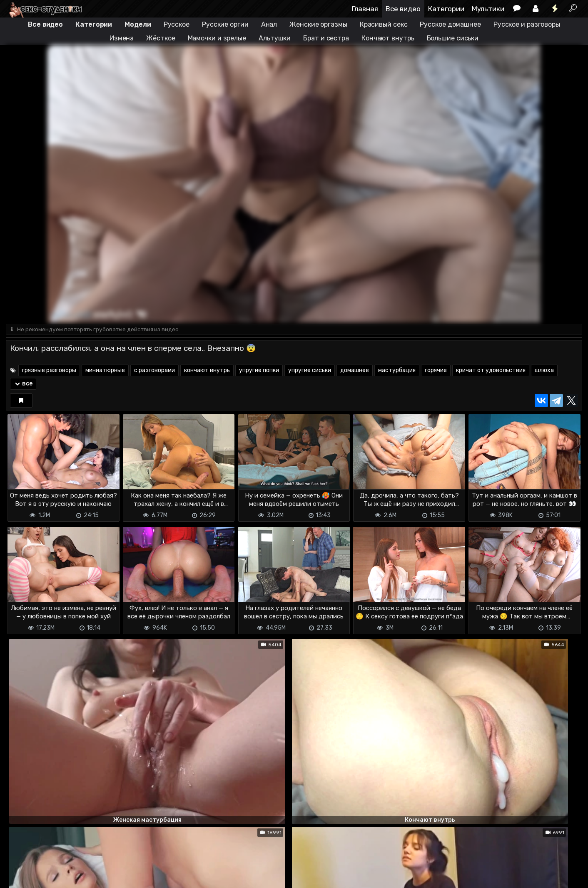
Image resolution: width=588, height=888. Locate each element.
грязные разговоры (49, 371)
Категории (446, 9)
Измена (122, 38)
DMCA (19, 877)
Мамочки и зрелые (217, 38)
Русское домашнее (450, 24)
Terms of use (49, 877)
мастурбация (397, 371)
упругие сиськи (310, 371)
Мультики (488, 9)
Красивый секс (384, 24)
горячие (436, 371)
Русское (177, 24)
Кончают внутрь (388, 38)
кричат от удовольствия (491, 371)
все (23, 384)
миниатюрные (105, 371)
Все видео (403, 9)
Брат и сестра (326, 38)
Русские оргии (225, 24)
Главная (365, 9)
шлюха (544, 371)
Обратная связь (93, 877)
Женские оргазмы (318, 24)
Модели (138, 24)
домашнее (355, 371)
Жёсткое (161, 38)
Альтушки (275, 38)
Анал (269, 24)
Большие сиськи (453, 38)
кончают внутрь (207, 371)
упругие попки (259, 371)
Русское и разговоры (527, 24)
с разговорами (154, 371)
